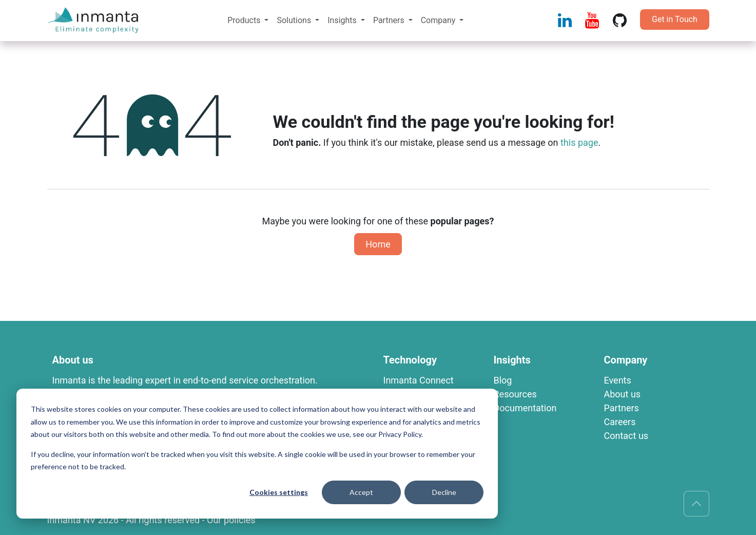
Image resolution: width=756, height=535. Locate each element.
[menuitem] (248, 21)
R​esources (515, 394)
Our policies (231, 520)
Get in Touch (675, 19)
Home (378, 244)
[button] (696, 504)
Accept (361, 492)
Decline (444, 492)
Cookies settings (279, 492)
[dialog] (257, 454)
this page (579, 142)
